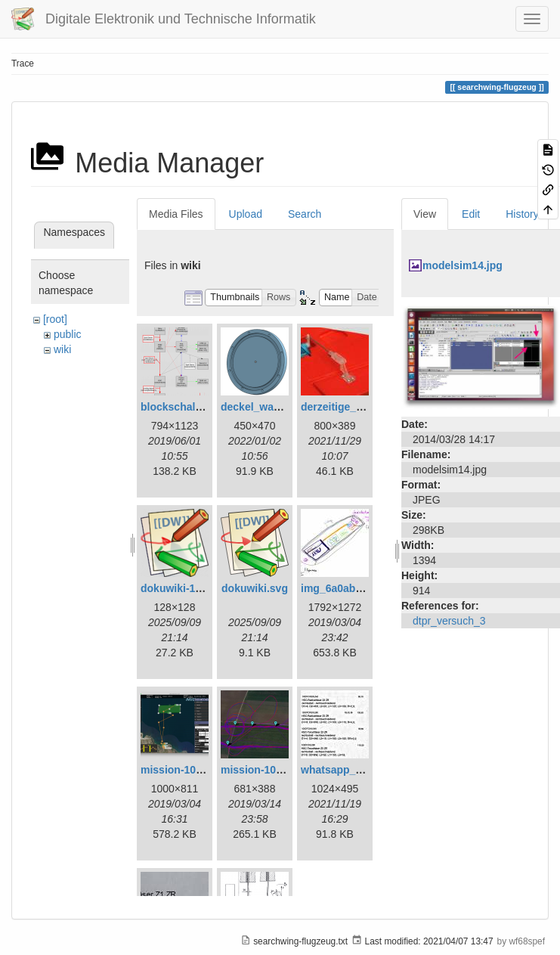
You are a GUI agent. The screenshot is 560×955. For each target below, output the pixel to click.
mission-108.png (182, 770)
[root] (55, 319)
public (68, 334)
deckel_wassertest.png (278, 407)
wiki (62, 349)
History (522, 214)
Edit (471, 214)
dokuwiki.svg (255, 588)
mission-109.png (262, 770)
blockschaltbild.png (190, 407)
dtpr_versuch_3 (449, 621)
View (425, 214)
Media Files (176, 214)
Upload (246, 214)
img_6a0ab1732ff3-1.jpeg (364, 588)
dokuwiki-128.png (185, 588)
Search (305, 214)
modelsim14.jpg (463, 265)
